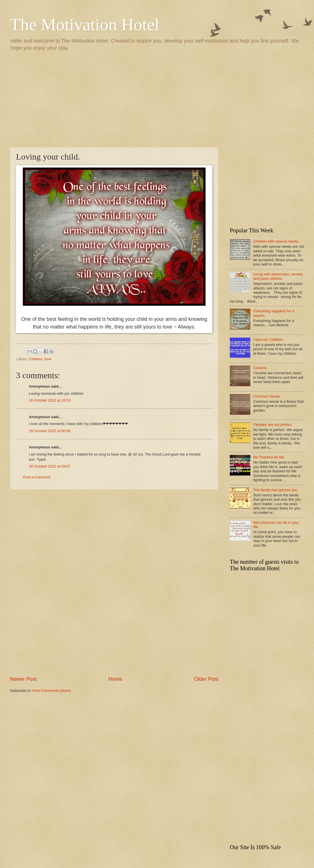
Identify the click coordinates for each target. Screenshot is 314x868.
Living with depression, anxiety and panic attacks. (278, 276)
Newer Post (23, 679)
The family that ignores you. (276, 490)
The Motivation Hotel (85, 25)
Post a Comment (37, 477)
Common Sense (266, 396)
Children (36, 359)
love (48, 359)
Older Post (206, 679)
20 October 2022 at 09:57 (50, 466)
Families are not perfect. (273, 425)
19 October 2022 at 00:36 (50, 431)
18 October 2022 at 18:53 (50, 400)
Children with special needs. (276, 241)
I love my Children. (268, 340)
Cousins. (260, 368)
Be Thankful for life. (269, 457)
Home (115, 679)
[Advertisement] (157, 99)
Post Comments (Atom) (52, 691)
